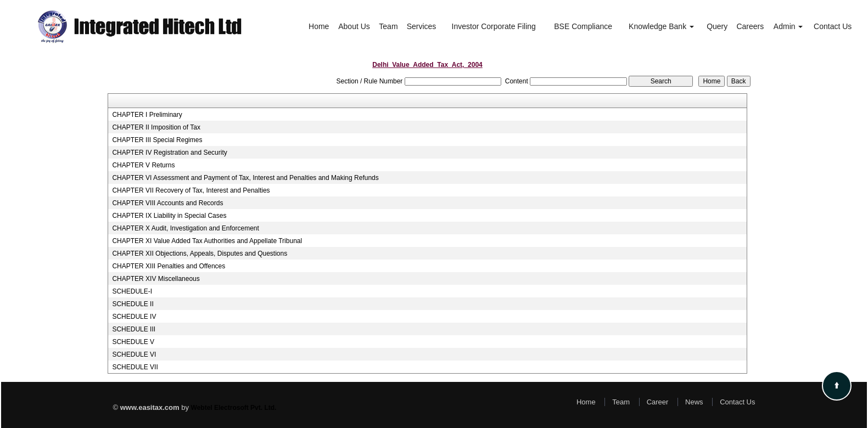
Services (422, 26)
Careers (750, 26)
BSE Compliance (583, 26)
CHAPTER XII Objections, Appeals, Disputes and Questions (200, 254)
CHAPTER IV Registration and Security (169, 153)
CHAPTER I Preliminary (147, 115)
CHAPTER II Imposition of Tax (156, 127)
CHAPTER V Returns (143, 165)
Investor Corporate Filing (494, 26)
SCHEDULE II (133, 304)
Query (717, 26)
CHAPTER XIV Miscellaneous (156, 279)
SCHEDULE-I (132, 291)
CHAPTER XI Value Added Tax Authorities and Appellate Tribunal (207, 241)
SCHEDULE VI (134, 354)
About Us (354, 26)
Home (319, 26)
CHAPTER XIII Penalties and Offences (169, 266)
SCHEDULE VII (135, 367)
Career (658, 402)
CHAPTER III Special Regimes (157, 140)
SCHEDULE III (134, 329)
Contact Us (833, 26)
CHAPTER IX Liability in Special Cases (169, 216)
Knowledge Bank (661, 26)
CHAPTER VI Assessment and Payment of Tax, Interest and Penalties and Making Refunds (245, 178)
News (694, 402)
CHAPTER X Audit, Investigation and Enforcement (185, 228)
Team (388, 26)
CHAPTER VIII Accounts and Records (167, 203)
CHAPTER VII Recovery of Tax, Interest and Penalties (191, 190)
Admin (788, 26)
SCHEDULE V (133, 342)
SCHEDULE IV (134, 317)
